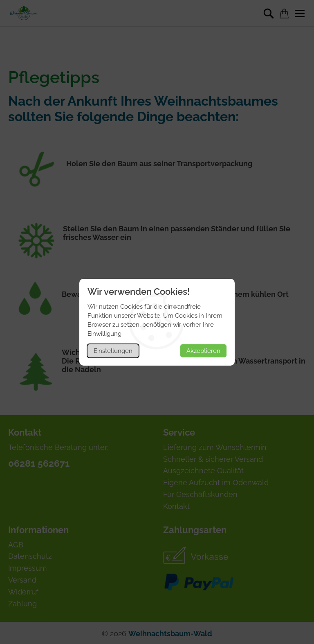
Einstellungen (113, 351)
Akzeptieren (203, 351)
